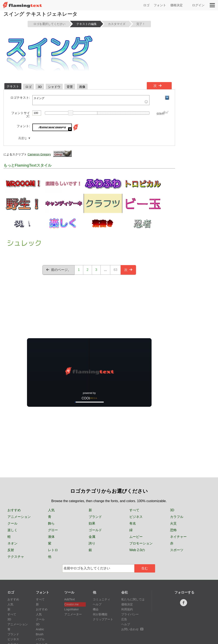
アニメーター (73, 614)
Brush (40, 634)
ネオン (12, 543)
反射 (11, 550)
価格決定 (176, 5)
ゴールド (95, 530)
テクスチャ (16, 557)
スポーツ (177, 550)
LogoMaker (72, 609)
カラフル (177, 517)
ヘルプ (97, 604)
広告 (124, 619)
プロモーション (141, 543)
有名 (133, 523)
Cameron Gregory (39, 154)
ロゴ (146, 5)
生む (145, 568)
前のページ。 (59, 270)
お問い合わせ (132, 629)
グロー (53, 530)
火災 (173, 523)
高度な (23, 138)
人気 (51, 510)
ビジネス (136, 517)
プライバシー (130, 614)
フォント (160, 5)
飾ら (51, 523)
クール (12, 523)
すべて (134, 510)
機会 (96, 609)
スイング (91, 100)
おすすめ (14, 510)
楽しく (12, 530)
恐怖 (173, 530)
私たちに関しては (133, 599)
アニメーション (19, 517)
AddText (70, 599)
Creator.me (72, 604)
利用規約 (127, 609)
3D (172, 510)
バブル (40, 639)
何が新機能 (100, 614)
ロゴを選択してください (49, 24)
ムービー (136, 537)
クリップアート (103, 619)
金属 (92, 537)
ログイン (198, 5)
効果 (92, 523)
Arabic (40, 629)
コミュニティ (102, 599)
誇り (92, 543)
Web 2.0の (137, 550)
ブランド (95, 517)
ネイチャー (178, 537)
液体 (51, 537)
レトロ (53, 550)
